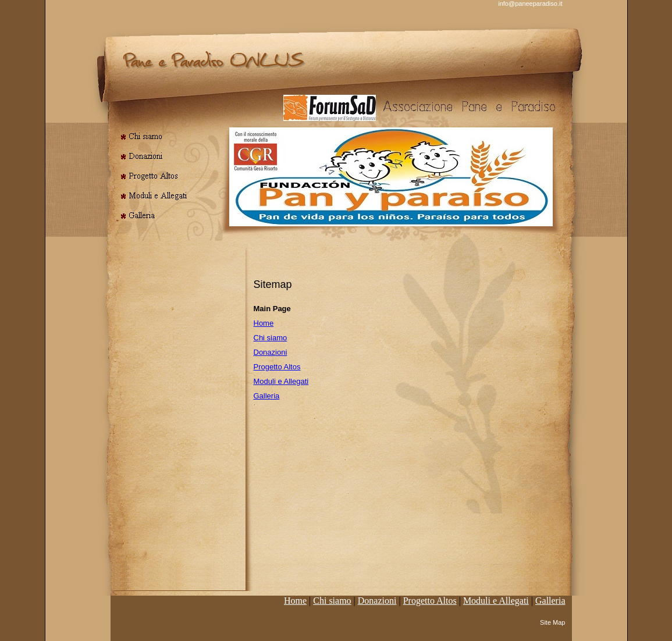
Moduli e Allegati (281, 381)
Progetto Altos (277, 367)
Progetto (430, 601)
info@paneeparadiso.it (530, 3)
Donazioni (271, 352)
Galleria (267, 396)
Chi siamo (271, 338)
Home (264, 323)
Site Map (552, 622)
